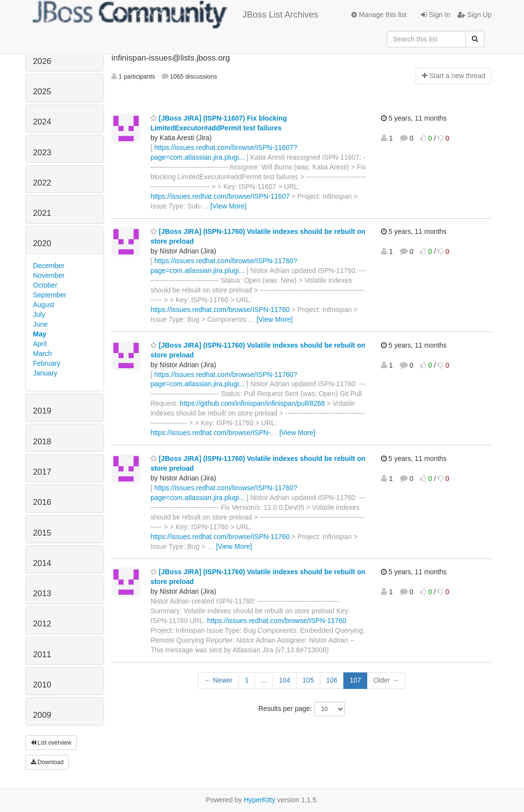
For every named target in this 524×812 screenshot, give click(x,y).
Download (47, 762)
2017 (42, 472)
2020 (42, 243)
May (40, 334)
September (50, 295)
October (45, 285)
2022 (42, 183)
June (41, 324)
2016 (42, 502)
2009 (42, 715)
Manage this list (379, 15)
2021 (42, 213)
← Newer (218, 680)
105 (308, 680)
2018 (42, 442)
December (49, 266)
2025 (42, 92)
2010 (42, 685)
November (49, 275)
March (43, 354)
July (39, 314)
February (47, 363)
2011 (42, 655)
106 (332, 680)
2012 (42, 624)
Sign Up (475, 15)
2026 (42, 61)
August (44, 305)
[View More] (229, 206)
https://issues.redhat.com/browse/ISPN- (210, 433)
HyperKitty (260, 800)
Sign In (435, 15)
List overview (51, 743)
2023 (42, 153)
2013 (42, 593)
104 (284, 680)
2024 (42, 122)
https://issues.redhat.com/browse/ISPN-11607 (220, 196)
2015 (42, 533)
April (40, 344)
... (264, 680)
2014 (42, 563)
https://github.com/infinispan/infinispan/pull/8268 (252, 403)
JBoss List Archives (176, 15)
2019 (42, 411)
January (45, 373)
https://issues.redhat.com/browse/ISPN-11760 (220, 310)
